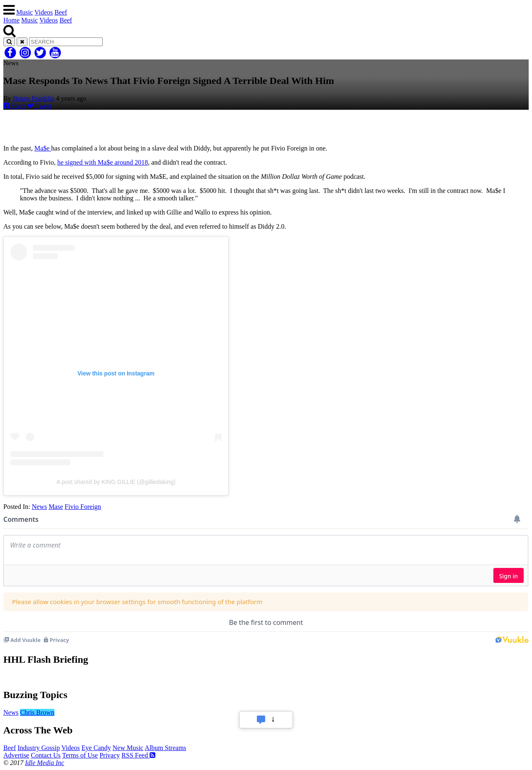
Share (15, 106)
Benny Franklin (34, 98)
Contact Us (46, 755)
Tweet (39, 106)
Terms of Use (80, 755)
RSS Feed (138, 755)
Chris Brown (37, 712)
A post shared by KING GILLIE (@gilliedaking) (116, 482)
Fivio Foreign (83, 507)
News (39, 507)
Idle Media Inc (44, 763)
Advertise (16, 755)
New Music (128, 748)
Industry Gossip (39, 748)
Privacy (110, 755)
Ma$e (43, 148)
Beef (61, 12)
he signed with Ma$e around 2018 (103, 162)
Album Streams (165, 748)
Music (25, 12)
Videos (44, 12)
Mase (56, 507)
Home (11, 20)
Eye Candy (96, 748)
